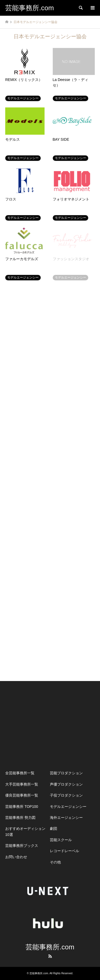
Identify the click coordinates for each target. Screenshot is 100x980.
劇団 (54, 829)
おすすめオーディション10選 (25, 831)
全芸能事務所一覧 (20, 773)
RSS (50, 956)
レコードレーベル (64, 851)
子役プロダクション (66, 795)
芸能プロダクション (66, 773)
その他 (55, 862)
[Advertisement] (50, 724)
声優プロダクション (66, 784)
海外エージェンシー (66, 818)
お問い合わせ (16, 857)
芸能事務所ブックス (22, 846)
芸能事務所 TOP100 (22, 807)
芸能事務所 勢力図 (20, 818)
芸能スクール (61, 840)
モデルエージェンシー (68, 807)
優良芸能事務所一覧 (22, 795)
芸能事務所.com (50, 947)
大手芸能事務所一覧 (22, 784)
